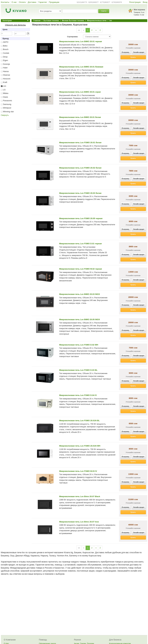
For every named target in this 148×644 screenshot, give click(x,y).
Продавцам (54, 2)
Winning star (7, 112)
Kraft (4, 82)
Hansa (5, 71)
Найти (104, 11)
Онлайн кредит (139, 52)
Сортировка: (73, 37)
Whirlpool (6, 108)
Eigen (4, 60)
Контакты (5, 2)
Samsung (6, 104)
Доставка (32, 2)
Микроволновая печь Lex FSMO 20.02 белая (80, 168)
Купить (133, 57)
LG (3, 90)
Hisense (6, 75)
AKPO (5, 42)
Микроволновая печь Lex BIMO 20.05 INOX (80, 319)
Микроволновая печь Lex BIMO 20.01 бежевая (81, 67)
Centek (5, 53)
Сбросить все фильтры (15, 25)
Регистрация (135, 2)
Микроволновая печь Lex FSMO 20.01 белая (80, 143)
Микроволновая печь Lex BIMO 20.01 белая (80, 117)
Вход (145, 2)
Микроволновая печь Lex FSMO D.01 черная (81, 244)
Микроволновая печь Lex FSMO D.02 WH (79, 345)
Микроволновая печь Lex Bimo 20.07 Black (80, 496)
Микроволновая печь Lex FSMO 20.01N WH (80, 446)
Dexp (4, 57)
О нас (14, 2)
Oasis (4, 97)
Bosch (5, 49)
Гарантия (42, 2)
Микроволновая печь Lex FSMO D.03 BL (78, 370)
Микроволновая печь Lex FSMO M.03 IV (78, 471)
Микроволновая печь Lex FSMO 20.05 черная (81, 218)
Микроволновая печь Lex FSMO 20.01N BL (80, 421)
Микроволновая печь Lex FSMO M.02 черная (81, 269)
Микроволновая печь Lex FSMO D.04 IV (78, 395)
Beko (4, 46)
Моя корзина (139, 10)
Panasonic (6, 101)
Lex (4, 86)
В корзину (126, 52)
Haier (4, 68)
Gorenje (5, 64)
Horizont (6, 79)
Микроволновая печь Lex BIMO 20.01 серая (80, 92)
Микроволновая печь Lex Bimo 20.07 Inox (79, 522)
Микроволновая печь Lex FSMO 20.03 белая (80, 193)
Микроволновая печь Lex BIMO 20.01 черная (81, 41)
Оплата (22, 2)
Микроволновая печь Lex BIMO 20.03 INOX (80, 294)
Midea (5, 93)
